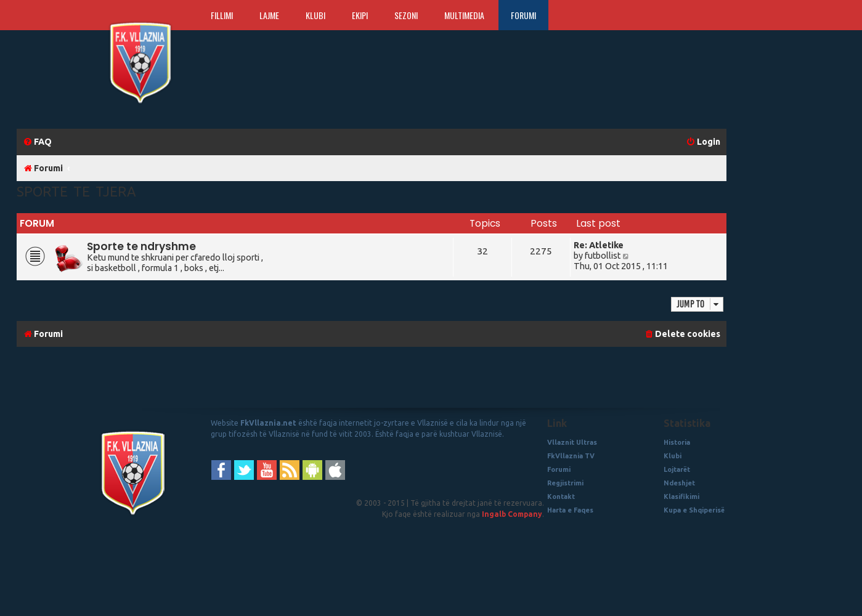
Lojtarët (677, 469)
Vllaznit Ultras (572, 442)
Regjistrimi (565, 483)
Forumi (523, 15)
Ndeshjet (679, 483)
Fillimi (222, 15)
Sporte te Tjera (76, 191)
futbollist (603, 256)
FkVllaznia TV (571, 456)
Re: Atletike (599, 245)
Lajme (269, 15)
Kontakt (561, 496)
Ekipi (360, 15)
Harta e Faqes (570, 510)
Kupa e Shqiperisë (694, 510)
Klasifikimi (681, 496)
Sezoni (406, 15)
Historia (677, 442)
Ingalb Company (512, 514)
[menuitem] (37, 142)
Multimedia (464, 15)
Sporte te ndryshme (141, 246)
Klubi (315, 15)
